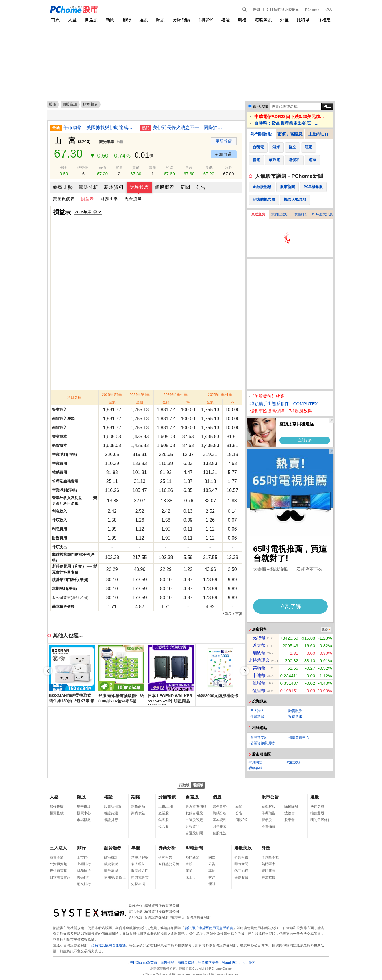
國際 (212, 857)
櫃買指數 (57, 813)
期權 (242, 20)
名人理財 (138, 864)
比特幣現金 (259, 660)
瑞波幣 (259, 653)
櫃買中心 (84, 813)
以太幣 (259, 645)
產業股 (164, 813)
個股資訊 (70, 104)
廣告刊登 (167, 963)
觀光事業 (107, 142)
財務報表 (139, 187)
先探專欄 (138, 884)
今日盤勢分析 (169, 864)
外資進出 (257, 717)
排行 (127, 20)
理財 (212, 884)
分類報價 (181, 20)
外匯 (284, 20)
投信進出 (295, 717)
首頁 (55, 20)
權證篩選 (111, 813)
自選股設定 (194, 820)
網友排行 (84, 884)
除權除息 (291, 806)
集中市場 (84, 806)
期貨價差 (138, 813)
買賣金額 (57, 857)
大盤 (72, 20)
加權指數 (57, 806)
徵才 (252, 963)
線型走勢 (63, 187)
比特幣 (303, 20)
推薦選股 (317, 813)
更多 (325, 629)
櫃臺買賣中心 (299, 737)
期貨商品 (138, 806)
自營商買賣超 (60, 877)
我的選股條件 (321, 820)
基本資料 (114, 187)
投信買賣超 (58, 871)
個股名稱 (260, 107)
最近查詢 (258, 214)
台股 (189, 864)
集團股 (164, 820)
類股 (160, 20)
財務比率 (109, 199)
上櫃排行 (84, 864)
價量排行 (301, 214)
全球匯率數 (270, 857)
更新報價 (224, 141)
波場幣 (259, 683)
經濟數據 (268, 877)
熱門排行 (241, 871)
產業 (189, 871)
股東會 (290, 820)
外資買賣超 (58, 864)
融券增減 (111, 871)
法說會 (290, 813)
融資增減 (111, 864)
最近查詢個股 (196, 806)
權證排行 (111, 820)
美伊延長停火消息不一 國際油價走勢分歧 (189, 127)
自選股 (91, 20)
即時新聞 (194, 848)
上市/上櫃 (166, 806)
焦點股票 (241, 877)
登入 (329, 9)
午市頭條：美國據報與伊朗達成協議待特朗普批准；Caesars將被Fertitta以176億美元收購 (99, 127)
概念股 (164, 826)
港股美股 (263, 20)
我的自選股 (280, 214)
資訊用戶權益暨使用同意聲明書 (209, 928)
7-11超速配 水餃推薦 (283, 9)
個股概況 (165, 187)
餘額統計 (111, 857)
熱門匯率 (268, 864)
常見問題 (255, 762)
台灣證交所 (259, 737)
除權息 (324, 20)
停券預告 (268, 813)
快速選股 (317, 806)
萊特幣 (259, 668)
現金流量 (133, 199)
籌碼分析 (88, 187)
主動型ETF (319, 134)
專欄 (136, 848)
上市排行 (84, 857)
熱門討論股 (261, 134)
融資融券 (295, 711)
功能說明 (294, 762)
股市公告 (270, 797)
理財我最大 (140, 877)
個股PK (206, 20)
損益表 (87, 199)
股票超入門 (140, 871)
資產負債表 (64, 199)
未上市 (191, 877)
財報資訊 (192, 826)
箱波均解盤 (140, 857)
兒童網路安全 (208, 963)
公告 (201, 187)
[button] (245, 671)
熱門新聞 (192, 857)
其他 (212, 871)
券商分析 (167, 848)
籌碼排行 (84, 877)
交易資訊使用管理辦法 (108, 945)
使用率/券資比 (115, 877)
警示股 (267, 820)
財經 (212, 877)
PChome (312, 9)
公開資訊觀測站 (262, 743)
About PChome (234, 963)
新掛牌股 (268, 806)
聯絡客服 (255, 768)
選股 (144, 20)
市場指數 (84, 820)
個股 (217, 797)
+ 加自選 (224, 154)
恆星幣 (259, 690)
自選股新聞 (194, 833)
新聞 (257, 9)
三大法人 (257, 711)
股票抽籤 (268, 826)
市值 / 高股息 (290, 134)
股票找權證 (113, 806)
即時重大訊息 (322, 214)
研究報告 (165, 857)
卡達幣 (259, 675)
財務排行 (84, 871)
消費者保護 (186, 963)
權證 (225, 20)
